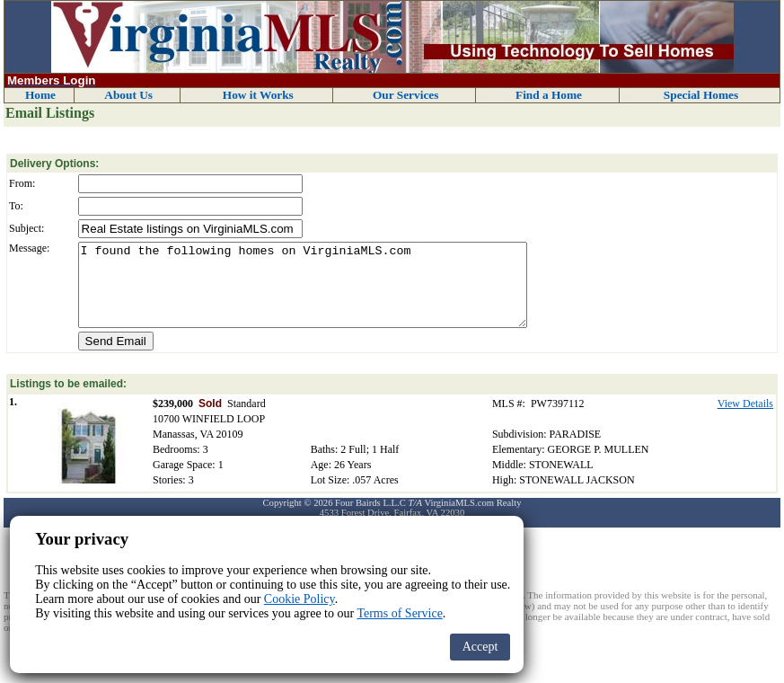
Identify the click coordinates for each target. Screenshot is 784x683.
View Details (745, 420)
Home (40, 95)
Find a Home (549, 95)
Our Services (405, 95)
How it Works (258, 95)
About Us (128, 95)
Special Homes (701, 95)
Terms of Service (399, 613)
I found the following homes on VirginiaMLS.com (303, 293)
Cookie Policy (300, 599)
